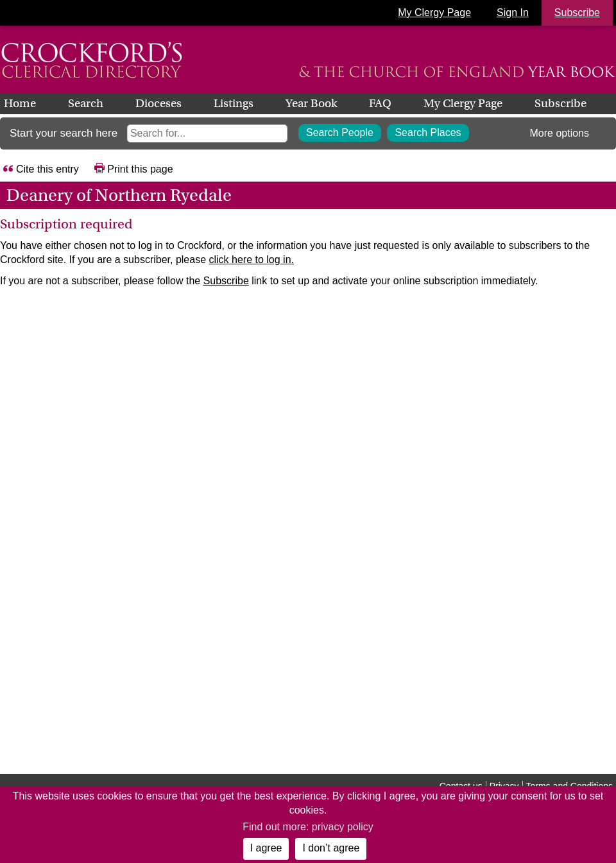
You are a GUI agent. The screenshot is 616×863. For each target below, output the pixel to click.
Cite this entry (47, 169)
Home (20, 103)
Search (86, 103)
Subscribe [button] (577, 13)
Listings (234, 103)
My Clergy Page (434, 13)
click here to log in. (251, 260)
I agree (266, 848)
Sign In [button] (513, 13)
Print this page (140, 169)
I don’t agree (331, 848)
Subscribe (560, 103)
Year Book (311, 103)
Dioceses (158, 103)
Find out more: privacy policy (308, 827)
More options (560, 133)
